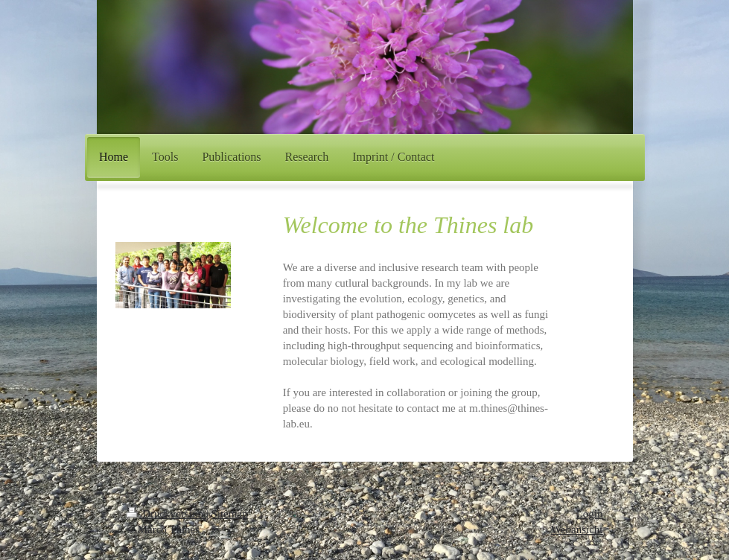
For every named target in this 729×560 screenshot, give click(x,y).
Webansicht (577, 529)
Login (590, 514)
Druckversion (166, 514)
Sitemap (229, 514)
